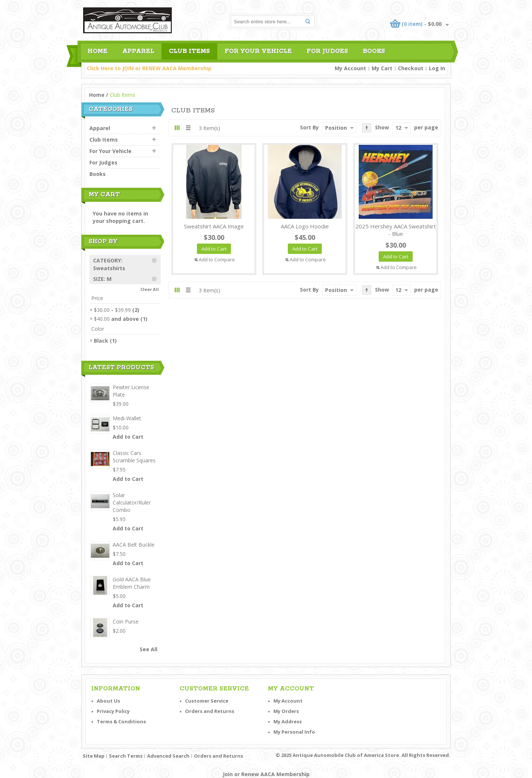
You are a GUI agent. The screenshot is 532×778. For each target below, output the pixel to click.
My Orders (286, 711)
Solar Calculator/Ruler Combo (132, 502)
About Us (108, 701)
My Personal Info (294, 732)
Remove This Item (156, 260)
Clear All (150, 289)
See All (149, 649)
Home (97, 95)
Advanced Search (168, 756)
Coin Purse (126, 621)
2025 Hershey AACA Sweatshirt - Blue (396, 230)
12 (398, 128)
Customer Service (207, 701)
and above (116, 319)
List (188, 128)
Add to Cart (128, 437)
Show (382, 127)
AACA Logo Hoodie (305, 226)
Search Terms (126, 756)
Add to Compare (217, 259)
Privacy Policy (113, 711)
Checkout (411, 68)
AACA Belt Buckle (134, 545)
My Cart (382, 68)
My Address (288, 721)
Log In (437, 68)
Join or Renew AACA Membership (266, 774)
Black (101, 341)
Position (336, 128)
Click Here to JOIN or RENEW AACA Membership (149, 68)
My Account (350, 68)
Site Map (94, 756)
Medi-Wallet (127, 418)
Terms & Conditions (121, 721)
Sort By (309, 127)
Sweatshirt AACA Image (214, 226)
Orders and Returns (210, 711)
